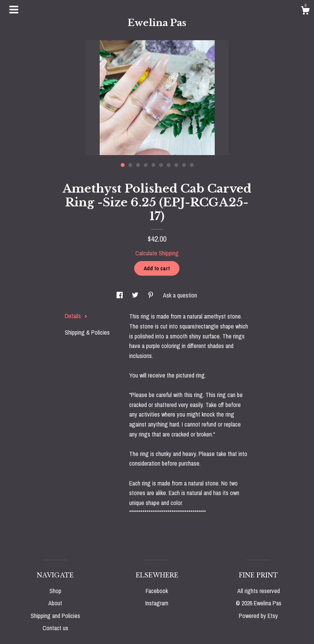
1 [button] (123, 165)
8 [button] (176, 165)
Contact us (55, 628)
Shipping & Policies (87, 332)
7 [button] (169, 165)
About (55, 603)
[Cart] (305, 11)
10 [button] (192, 165)
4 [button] (146, 165)
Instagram (157, 603)
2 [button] (130, 165)
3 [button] (138, 165)
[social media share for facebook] (120, 295)
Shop (55, 591)
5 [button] (153, 165)
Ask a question (180, 295)
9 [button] (184, 165)
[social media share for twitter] (136, 295)
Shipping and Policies (55, 616)
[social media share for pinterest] (151, 295)
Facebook (157, 591)
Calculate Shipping (157, 253)
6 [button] (161, 165)
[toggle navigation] (14, 10)
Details (76, 316)
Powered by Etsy (258, 616)
